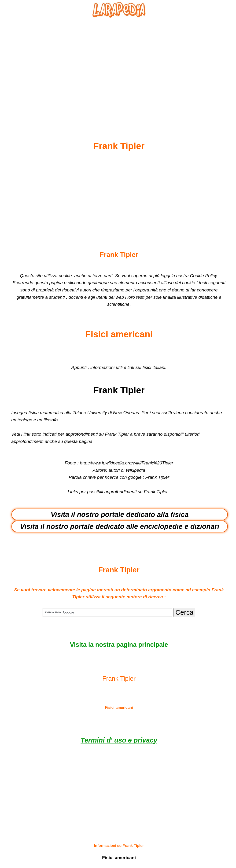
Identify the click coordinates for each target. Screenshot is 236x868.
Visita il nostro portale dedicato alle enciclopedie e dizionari (120, 526)
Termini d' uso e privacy (119, 740)
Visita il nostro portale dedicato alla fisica (120, 514)
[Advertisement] (119, 68)
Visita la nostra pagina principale (119, 645)
